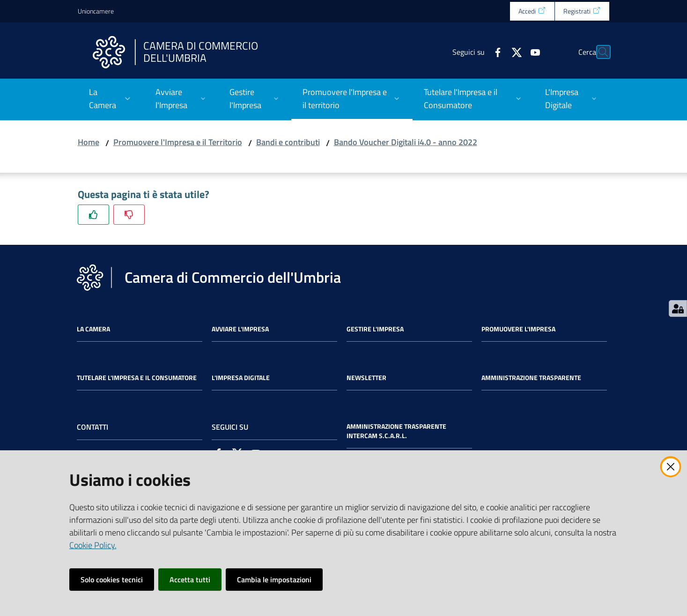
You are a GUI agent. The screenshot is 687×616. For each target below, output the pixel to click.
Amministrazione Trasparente (531, 378)
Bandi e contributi (288, 142)
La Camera (93, 329)
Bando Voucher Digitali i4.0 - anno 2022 (406, 142)
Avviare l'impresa (240, 329)
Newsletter (366, 378)
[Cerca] (598, 52)
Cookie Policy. (93, 545)
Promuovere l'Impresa (518, 329)
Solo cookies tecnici (112, 579)
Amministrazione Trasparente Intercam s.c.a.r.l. (396, 431)
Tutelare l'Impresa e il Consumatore (137, 378)
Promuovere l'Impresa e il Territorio (178, 142)
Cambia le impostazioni (274, 579)
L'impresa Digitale (241, 378)
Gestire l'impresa (375, 329)
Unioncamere (96, 11)
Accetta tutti (190, 579)
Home (89, 142)
